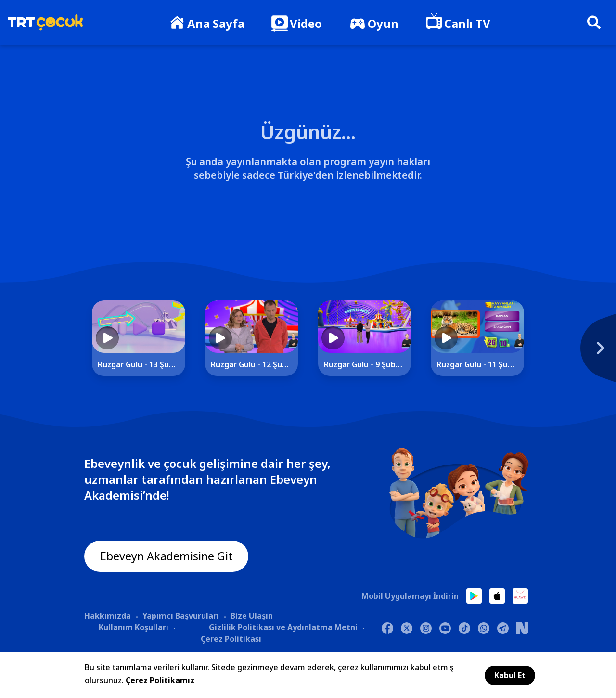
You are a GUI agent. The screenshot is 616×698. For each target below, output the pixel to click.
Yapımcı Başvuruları (181, 616)
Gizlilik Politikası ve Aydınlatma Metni (283, 627)
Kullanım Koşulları (134, 627)
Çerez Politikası (231, 639)
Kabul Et (510, 675)
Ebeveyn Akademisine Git (167, 557)
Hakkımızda (108, 616)
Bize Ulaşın (252, 616)
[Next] (556, 353)
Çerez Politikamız (160, 680)
